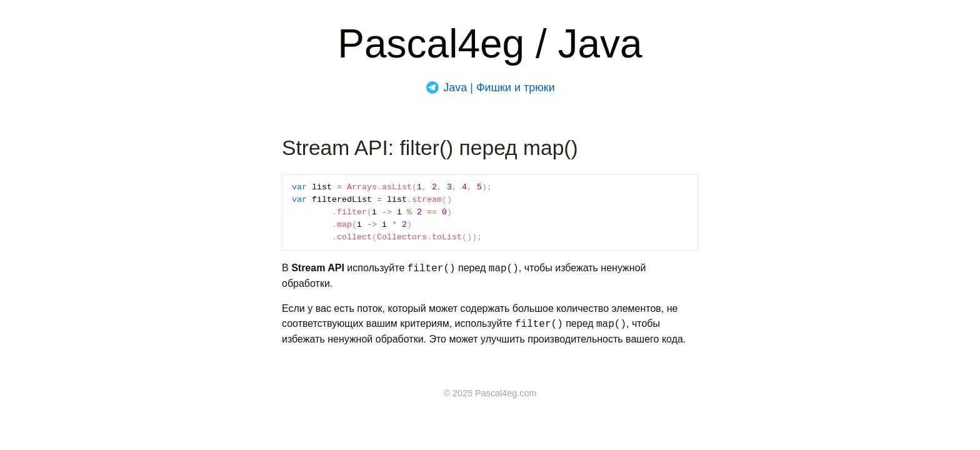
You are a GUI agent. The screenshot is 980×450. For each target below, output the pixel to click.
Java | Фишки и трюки (499, 87)
